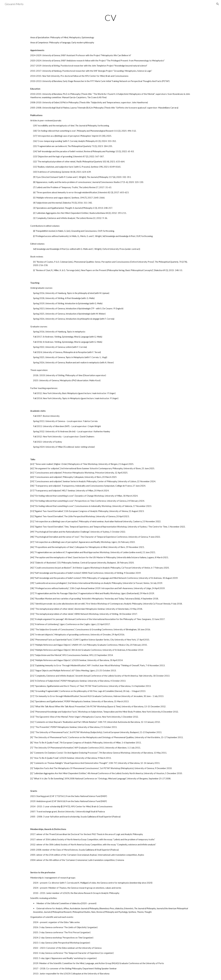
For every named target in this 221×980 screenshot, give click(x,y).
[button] (218, 4)
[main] (111, 18)
